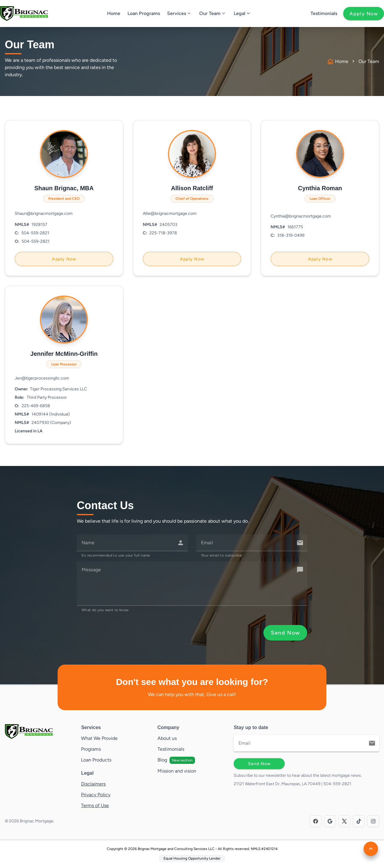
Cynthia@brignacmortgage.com (301, 216)
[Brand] (39, 731)
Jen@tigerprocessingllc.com (42, 378)
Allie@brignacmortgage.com (170, 213)
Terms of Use (95, 805)
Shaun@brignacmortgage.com (44, 213)
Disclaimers (93, 784)
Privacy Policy (96, 795)
